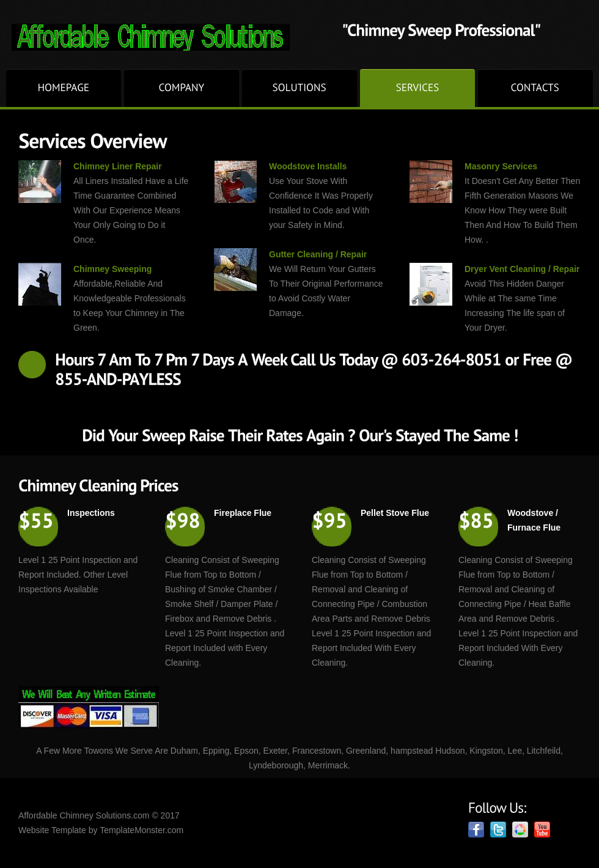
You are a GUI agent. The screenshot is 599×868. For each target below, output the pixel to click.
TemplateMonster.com (141, 830)
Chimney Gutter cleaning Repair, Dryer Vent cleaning (177, 37)
